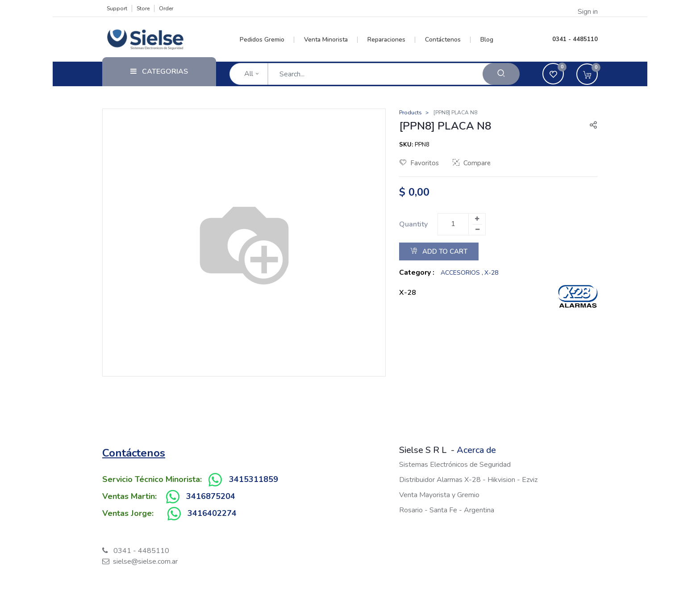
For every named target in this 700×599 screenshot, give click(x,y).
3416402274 (212, 513)
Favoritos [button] (419, 163)
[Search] (501, 74)
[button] (590, 126)
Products (410, 113)
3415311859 (254, 479)
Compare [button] (472, 163)
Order (166, 8)
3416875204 (211, 496)
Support (117, 8)
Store (143, 8)
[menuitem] (267, 40)
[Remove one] (477, 230)
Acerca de (476, 450)
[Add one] (477, 219)
